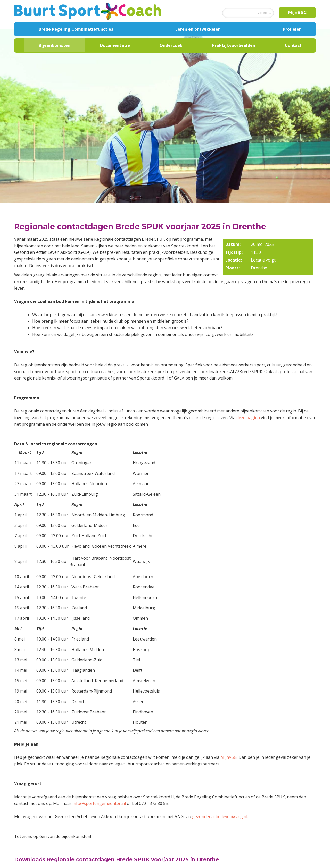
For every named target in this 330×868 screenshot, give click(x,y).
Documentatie (115, 45)
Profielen (292, 29)
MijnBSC (297, 12)
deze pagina (248, 418)
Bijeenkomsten (55, 45)
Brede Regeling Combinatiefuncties (76, 29)
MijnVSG (229, 757)
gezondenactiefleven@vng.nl (220, 816)
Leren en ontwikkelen (198, 29)
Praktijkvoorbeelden (234, 45)
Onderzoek (171, 45)
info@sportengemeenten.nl (99, 803)
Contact (293, 45)
